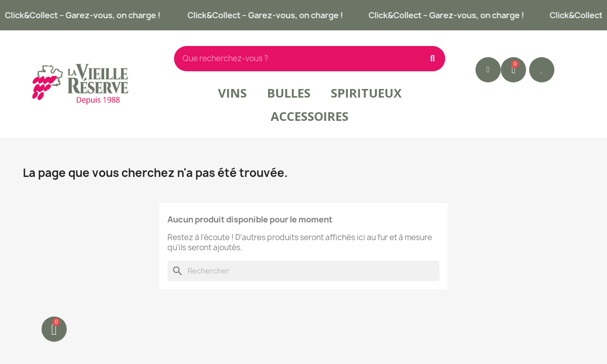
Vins (232, 93)
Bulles (289, 93)
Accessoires (310, 116)
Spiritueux (366, 93)
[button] (542, 70)
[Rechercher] (303, 271)
